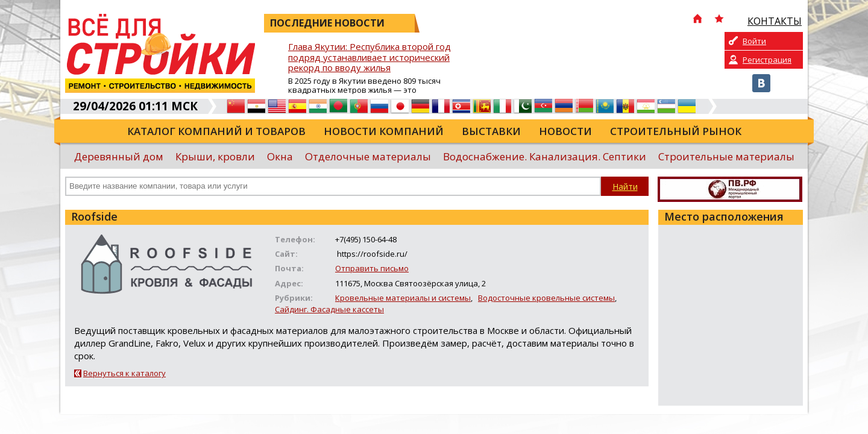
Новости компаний (384, 131)
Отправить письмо (372, 268)
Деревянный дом (119, 156)
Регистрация (767, 60)
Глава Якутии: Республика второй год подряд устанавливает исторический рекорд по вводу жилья (370, 58)
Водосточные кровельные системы (546, 298)
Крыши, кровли (215, 156)
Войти (754, 41)
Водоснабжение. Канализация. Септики (545, 156)
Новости (565, 131)
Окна (280, 156)
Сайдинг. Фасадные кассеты (329, 309)
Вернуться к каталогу (124, 373)
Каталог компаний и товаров (216, 131)
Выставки (491, 131)
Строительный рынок (676, 131)
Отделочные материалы (368, 156)
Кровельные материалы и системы (403, 298)
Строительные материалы (726, 156)
